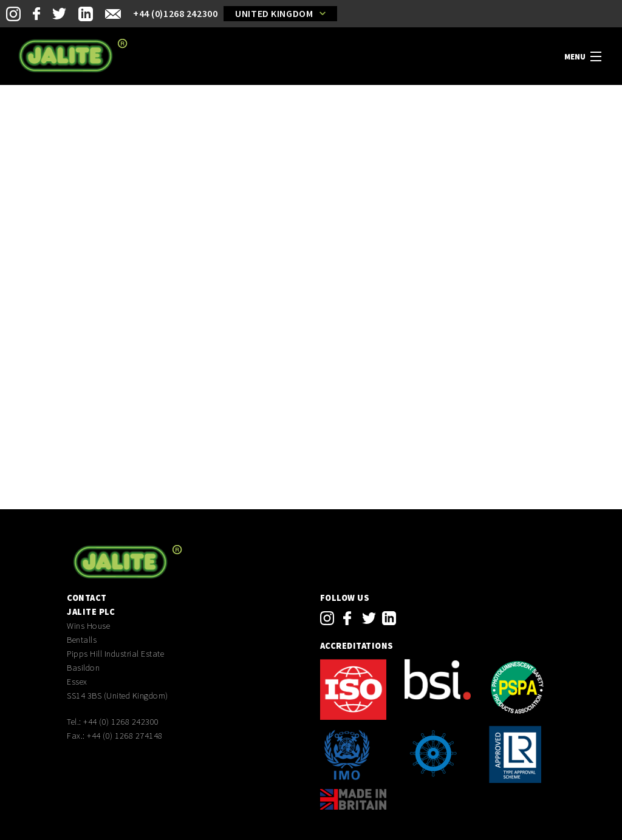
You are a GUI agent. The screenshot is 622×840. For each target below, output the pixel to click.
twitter (369, 618)
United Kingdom (274, 13)
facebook (347, 618)
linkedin (389, 618)
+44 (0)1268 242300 (175, 13)
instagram (327, 618)
